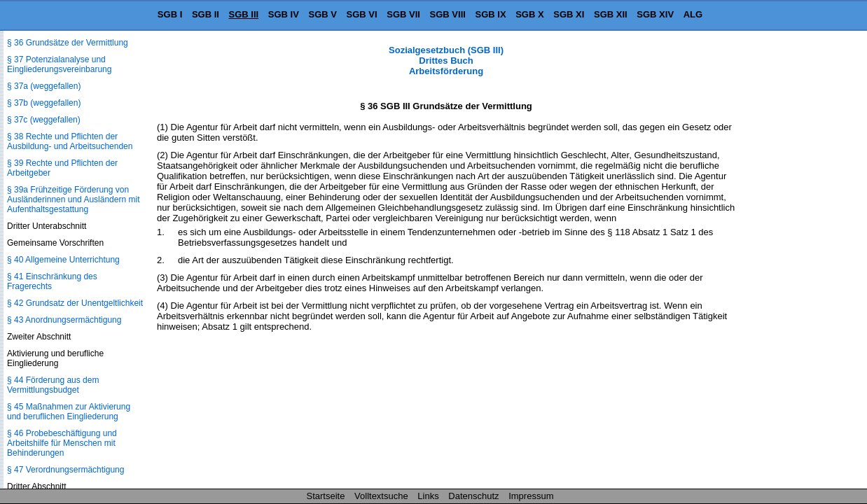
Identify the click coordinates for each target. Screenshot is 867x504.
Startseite (326, 496)
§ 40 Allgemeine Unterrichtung (63, 260)
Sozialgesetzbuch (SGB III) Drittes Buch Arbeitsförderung (446, 61)
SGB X (529, 14)
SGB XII (611, 14)
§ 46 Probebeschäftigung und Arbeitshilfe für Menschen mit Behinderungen (62, 443)
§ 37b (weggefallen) (44, 103)
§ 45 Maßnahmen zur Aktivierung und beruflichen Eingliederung (69, 412)
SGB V (322, 14)
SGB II (206, 14)
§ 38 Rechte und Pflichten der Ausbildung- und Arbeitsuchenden (70, 141)
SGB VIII (448, 14)
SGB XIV (655, 14)
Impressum (531, 496)
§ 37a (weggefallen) (44, 86)
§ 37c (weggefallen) (44, 120)
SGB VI (362, 14)
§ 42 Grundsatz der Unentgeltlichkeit (75, 303)
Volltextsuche (381, 496)
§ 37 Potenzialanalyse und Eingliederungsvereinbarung (59, 64)
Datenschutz (473, 496)
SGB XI (569, 14)
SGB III (244, 14)
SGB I (170, 14)
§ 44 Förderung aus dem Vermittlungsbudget (53, 385)
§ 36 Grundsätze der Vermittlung (68, 43)
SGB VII (403, 14)
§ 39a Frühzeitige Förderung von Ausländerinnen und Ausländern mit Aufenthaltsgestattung (73, 199)
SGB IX (491, 14)
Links (428, 496)
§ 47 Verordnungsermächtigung (65, 470)
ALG (693, 14)
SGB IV (284, 14)
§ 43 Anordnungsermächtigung (64, 320)
